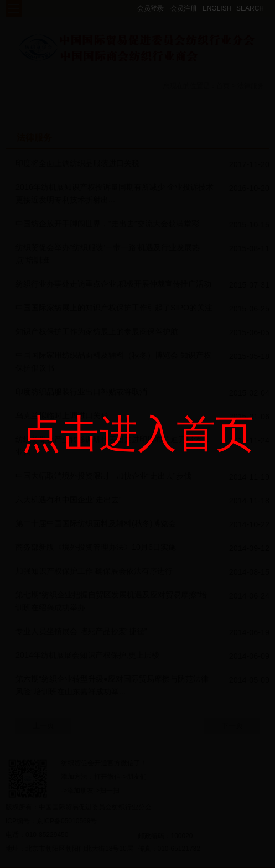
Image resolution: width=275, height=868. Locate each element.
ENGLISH (217, 8)
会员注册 (184, 8)
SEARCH (250, 8)
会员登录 (151, 8)
